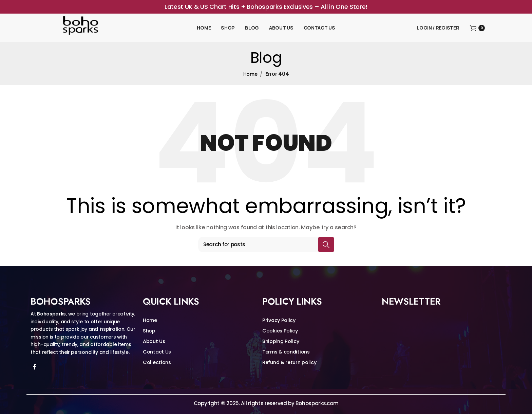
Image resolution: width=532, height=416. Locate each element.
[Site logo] (81, 28)
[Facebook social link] (34, 369)
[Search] (266, 246)
